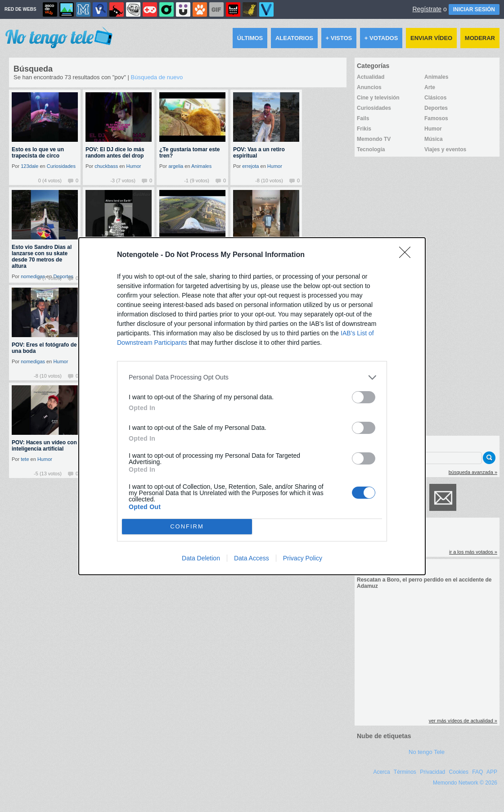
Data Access (252, 558)
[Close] (408, 255)
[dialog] (252, 406)
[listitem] (252, 377)
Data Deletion (201, 558)
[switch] (364, 397)
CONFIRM (187, 526)
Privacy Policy (303, 558)
